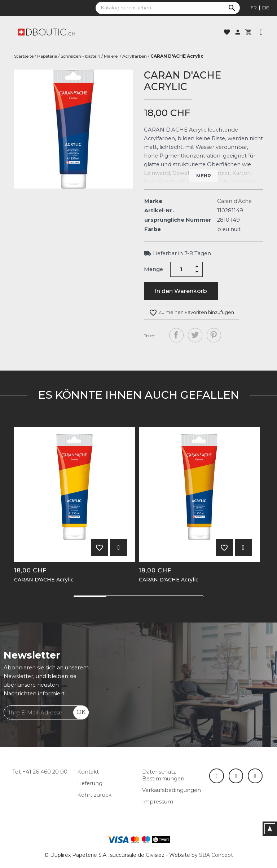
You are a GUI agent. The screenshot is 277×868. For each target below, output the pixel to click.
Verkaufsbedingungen (172, 790)
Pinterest (214, 335)
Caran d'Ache (234, 201)
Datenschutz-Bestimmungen (163, 775)
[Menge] (181, 269)
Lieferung (90, 783)
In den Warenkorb (181, 291)
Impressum (158, 802)
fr (254, 8)
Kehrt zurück (94, 795)
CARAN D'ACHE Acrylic (44, 580)
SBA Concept (216, 855)
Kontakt (88, 772)
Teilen (176, 335)
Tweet (195, 335)
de (266, 8)
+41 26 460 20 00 (45, 772)
